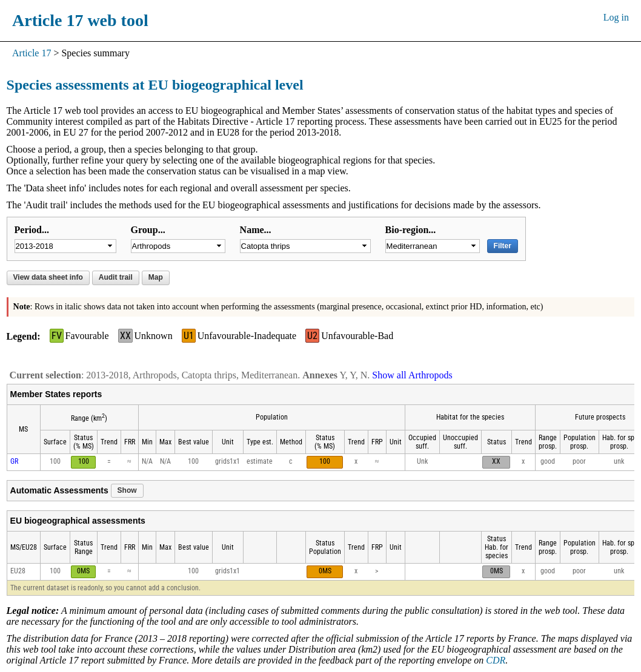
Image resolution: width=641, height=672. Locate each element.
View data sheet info (48, 277)
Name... (256, 230)
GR (14, 461)
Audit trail (116, 277)
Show (127, 490)
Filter (503, 246)
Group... (148, 230)
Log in (616, 17)
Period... (32, 230)
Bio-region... (411, 230)
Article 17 (32, 53)
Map (156, 277)
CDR (496, 660)
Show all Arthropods (412, 375)
